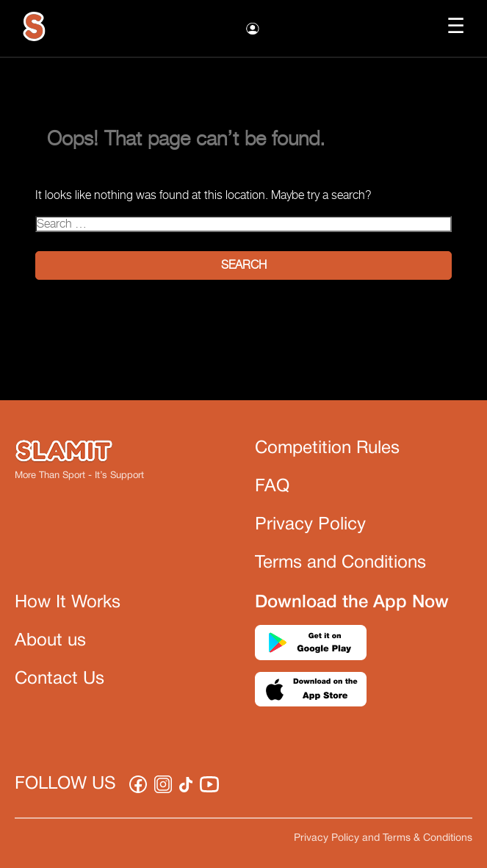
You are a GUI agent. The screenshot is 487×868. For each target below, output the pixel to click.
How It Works (68, 603)
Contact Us (59, 679)
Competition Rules (327, 449)
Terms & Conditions (428, 838)
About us (50, 641)
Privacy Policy (310, 525)
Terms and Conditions (340, 563)
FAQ (272, 487)
